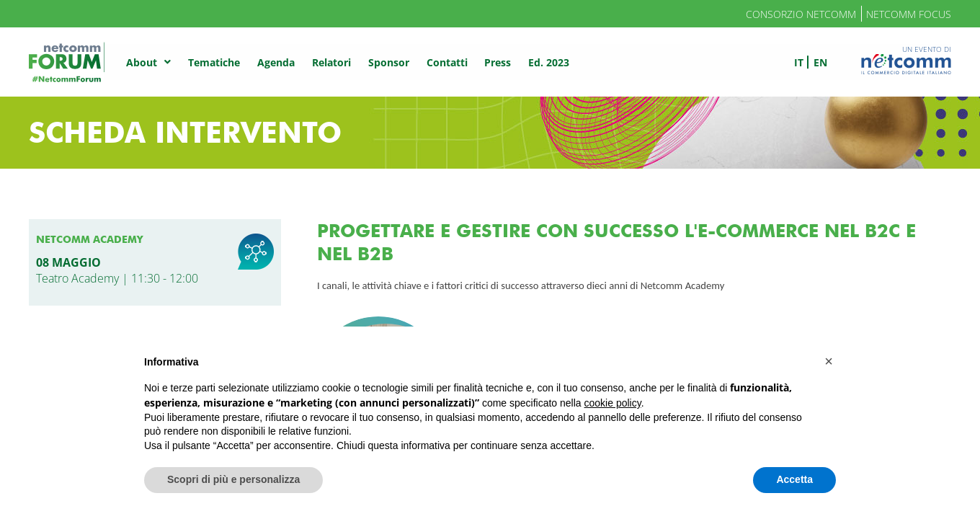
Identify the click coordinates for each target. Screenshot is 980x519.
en (820, 62)
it (799, 62)
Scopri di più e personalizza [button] (233, 479)
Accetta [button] (794, 479)
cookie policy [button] (613, 403)
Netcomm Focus (909, 14)
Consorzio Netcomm (801, 14)
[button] (829, 361)
